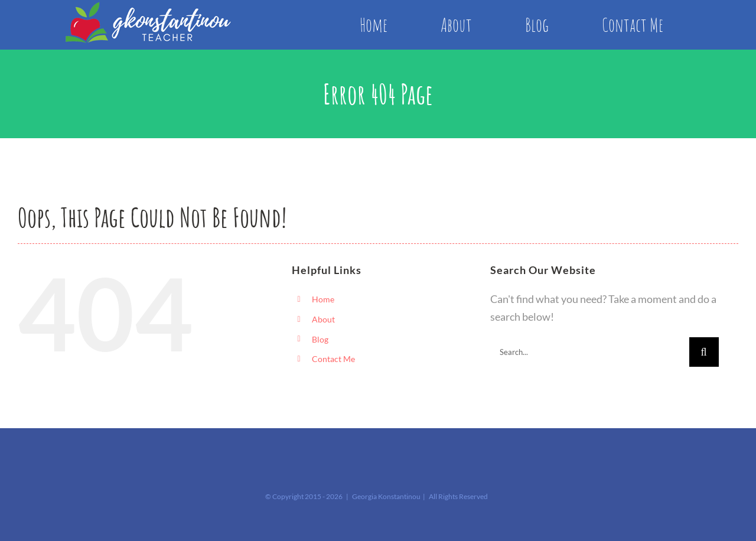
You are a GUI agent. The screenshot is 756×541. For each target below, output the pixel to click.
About (323, 319)
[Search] (704, 352)
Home (323, 299)
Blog (320, 339)
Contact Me (333, 359)
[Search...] (590, 352)
